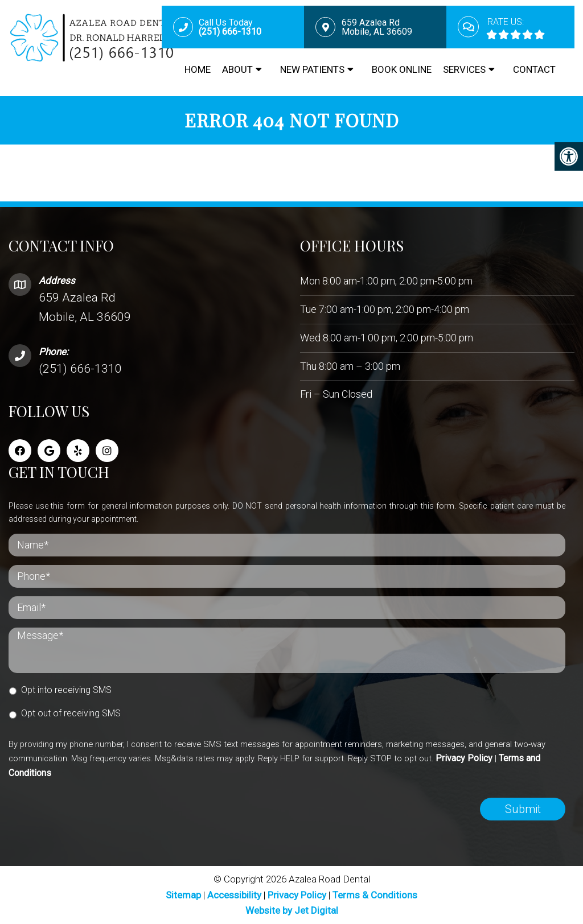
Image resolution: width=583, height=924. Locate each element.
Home (198, 69)
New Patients (312, 69)
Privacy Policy (464, 758)
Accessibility (234, 895)
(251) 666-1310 (80, 369)
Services (464, 69)
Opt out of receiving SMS (71, 713)
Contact (534, 69)
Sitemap (183, 895)
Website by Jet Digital (292, 910)
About (237, 69)
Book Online (402, 69)
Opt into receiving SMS (66, 690)
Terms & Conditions (375, 895)
